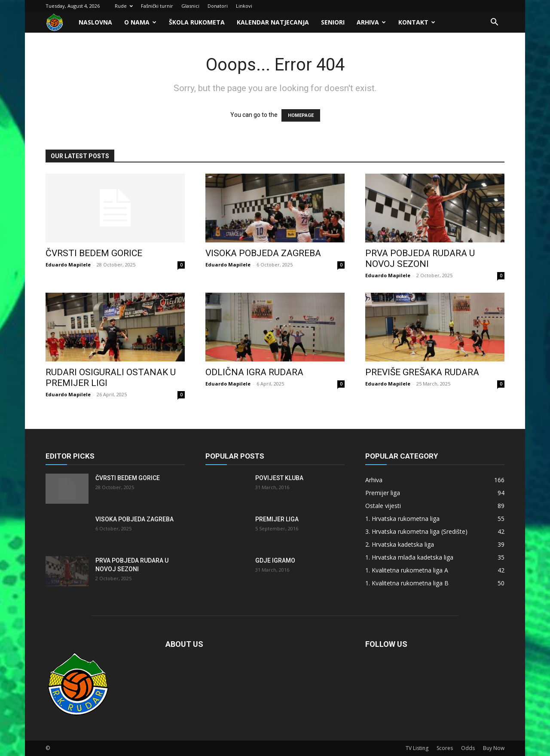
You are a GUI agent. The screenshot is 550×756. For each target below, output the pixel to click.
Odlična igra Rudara (254, 372)
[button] (494, 23)
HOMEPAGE (301, 115)
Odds (468, 748)
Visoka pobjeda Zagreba (263, 253)
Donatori (218, 6)
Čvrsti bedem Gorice (94, 253)
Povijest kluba (279, 478)
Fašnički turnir (157, 6)
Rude (124, 6)
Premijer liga (277, 519)
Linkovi (244, 6)
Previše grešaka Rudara (422, 372)
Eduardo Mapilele (68, 265)
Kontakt (417, 22)
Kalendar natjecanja (273, 22)
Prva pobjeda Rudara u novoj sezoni (420, 259)
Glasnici (190, 6)
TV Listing (417, 748)
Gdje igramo (275, 560)
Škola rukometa (197, 22)
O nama (140, 22)
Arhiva (371, 22)
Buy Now (494, 748)
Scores (445, 748)
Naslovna (95, 22)
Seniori (333, 22)
